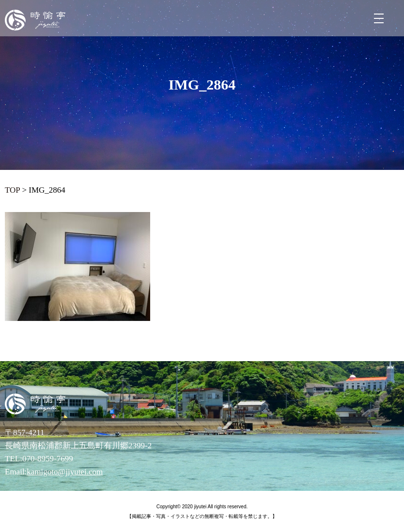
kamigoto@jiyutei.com (65, 472)
